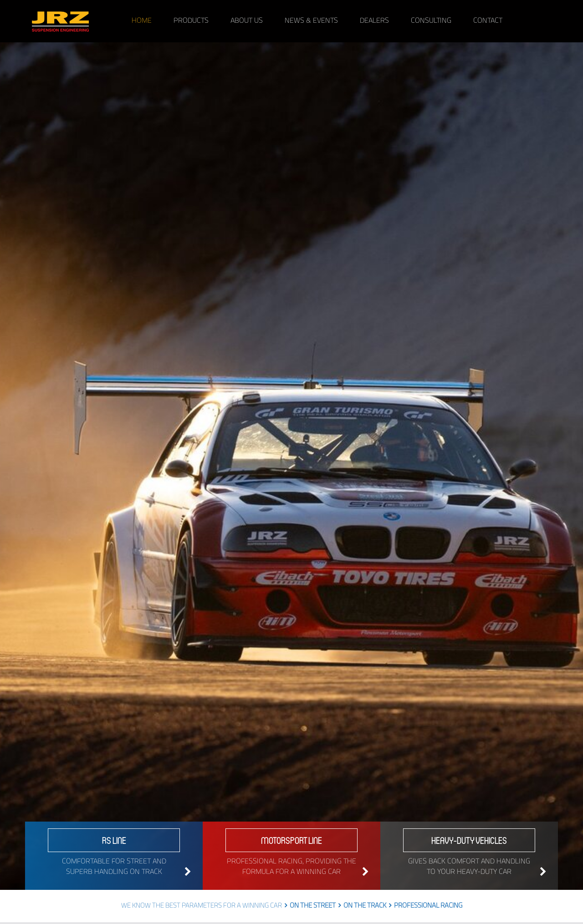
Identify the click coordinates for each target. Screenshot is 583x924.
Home (142, 21)
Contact (488, 21)
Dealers (374, 21)
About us (247, 21)
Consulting (431, 21)
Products (191, 21)
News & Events (311, 21)
